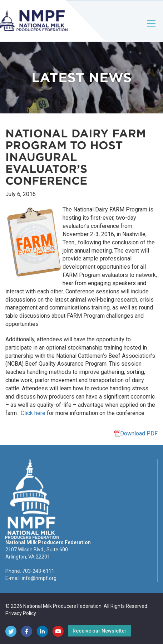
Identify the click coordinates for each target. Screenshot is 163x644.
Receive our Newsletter (100, 631)
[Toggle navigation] (152, 29)
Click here (33, 413)
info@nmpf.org (39, 578)
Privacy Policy (21, 613)
